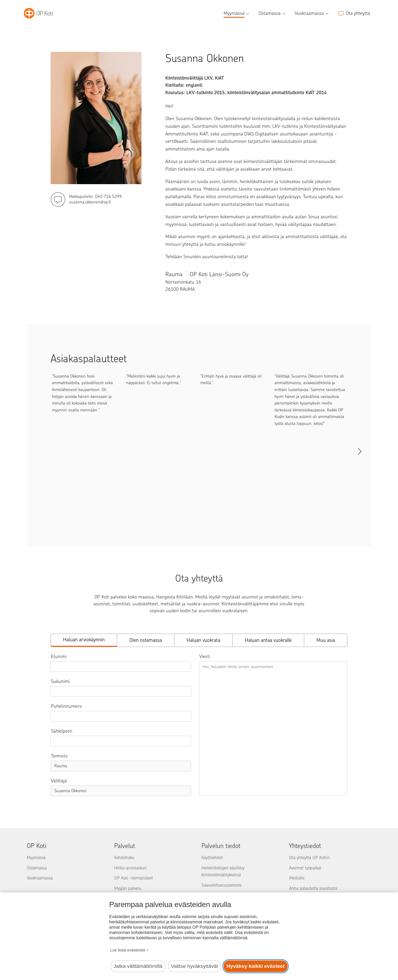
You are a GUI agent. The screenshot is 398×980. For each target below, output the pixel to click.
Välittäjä (59, 781)
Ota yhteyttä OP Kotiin (309, 857)
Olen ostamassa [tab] (146, 640)
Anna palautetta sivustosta (313, 888)
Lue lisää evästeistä (128, 950)
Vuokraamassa (40, 878)
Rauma (207, 274)
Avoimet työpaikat (305, 868)
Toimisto (59, 756)
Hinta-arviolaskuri (131, 868)
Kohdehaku (124, 857)
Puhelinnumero (66, 706)
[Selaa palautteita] (359, 451)
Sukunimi (60, 681)
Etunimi (59, 656)
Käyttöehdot (212, 857)
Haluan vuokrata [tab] (203, 640)
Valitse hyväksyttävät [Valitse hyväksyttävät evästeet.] (194, 966)
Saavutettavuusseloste (222, 885)
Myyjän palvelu (128, 888)
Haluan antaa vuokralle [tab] (268, 640)
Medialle (297, 878)
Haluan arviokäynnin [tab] (84, 640)
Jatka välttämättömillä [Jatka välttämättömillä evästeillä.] (138, 966)
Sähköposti (62, 731)
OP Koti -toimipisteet (134, 878)
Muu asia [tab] (326, 640)
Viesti (205, 656)
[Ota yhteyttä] (354, 13)
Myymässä (36, 857)
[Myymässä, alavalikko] (237, 13)
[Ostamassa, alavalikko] (273, 13)
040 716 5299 (108, 196)
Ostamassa (37, 868)
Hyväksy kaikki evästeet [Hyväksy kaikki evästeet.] (256, 966)
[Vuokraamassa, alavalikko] (312, 13)
